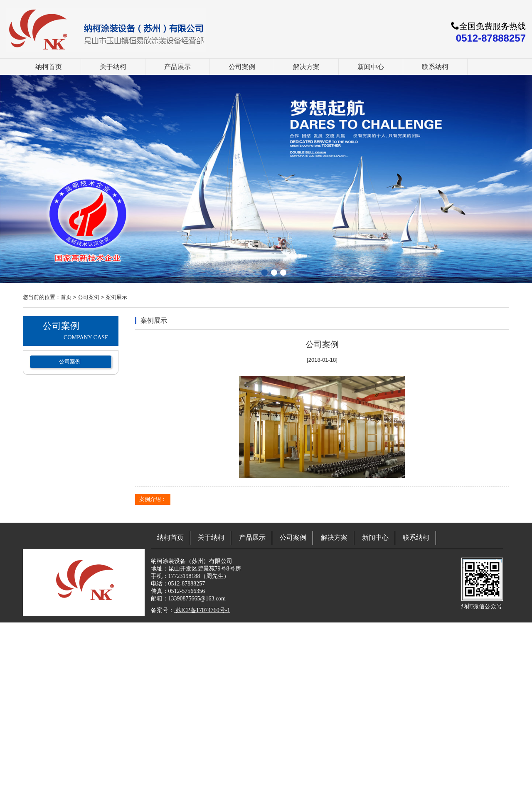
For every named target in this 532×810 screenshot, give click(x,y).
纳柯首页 (49, 67)
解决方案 (306, 67)
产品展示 (177, 67)
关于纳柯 (113, 67)
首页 (66, 297)
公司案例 (242, 67)
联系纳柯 (435, 67)
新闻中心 (371, 67)
